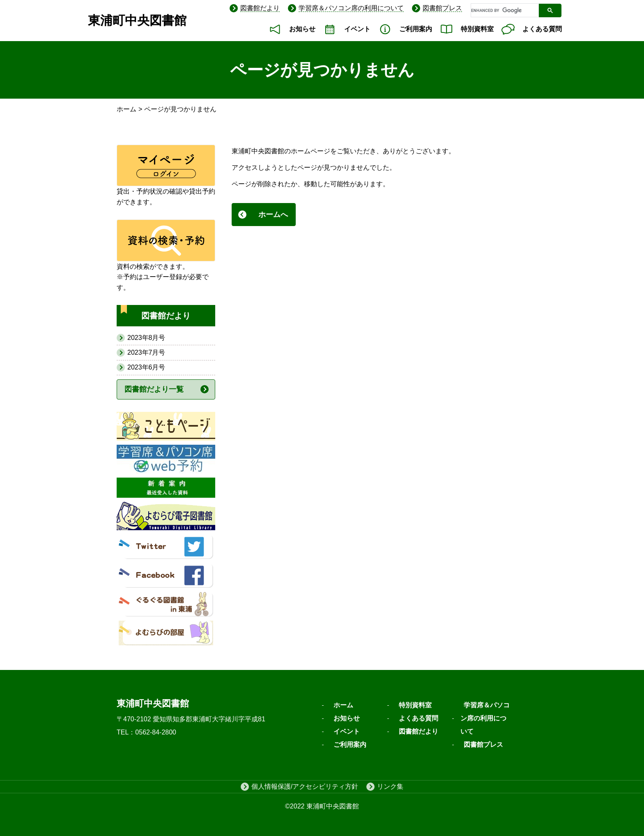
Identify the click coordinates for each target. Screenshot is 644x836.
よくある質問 (542, 29)
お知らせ (302, 29)
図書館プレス (442, 8)
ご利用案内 (416, 29)
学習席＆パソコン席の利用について (351, 8)
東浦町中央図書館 (137, 20)
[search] (504, 11)
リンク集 (390, 786)
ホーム (126, 109)
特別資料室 (477, 29)
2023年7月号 (146, 352)
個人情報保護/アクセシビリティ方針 (305, 786)
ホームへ (273, 215)
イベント (357, 29)
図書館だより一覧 (154, 389)
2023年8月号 (146, 338)
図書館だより (260, 8)
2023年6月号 (146, 367)
